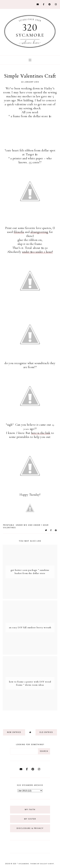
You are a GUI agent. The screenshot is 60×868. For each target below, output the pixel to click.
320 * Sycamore (21, 864)
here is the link (41, 433)
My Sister (30, 819)
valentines (9, 528)
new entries (14, 732)
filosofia (19, 232)
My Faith (30, 809)
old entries (46, 732)
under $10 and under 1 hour (32, 525)
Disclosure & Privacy (30, 828)
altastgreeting (39, 232)
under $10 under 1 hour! (37, 252)
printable (9, 525)
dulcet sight (47, 864)
